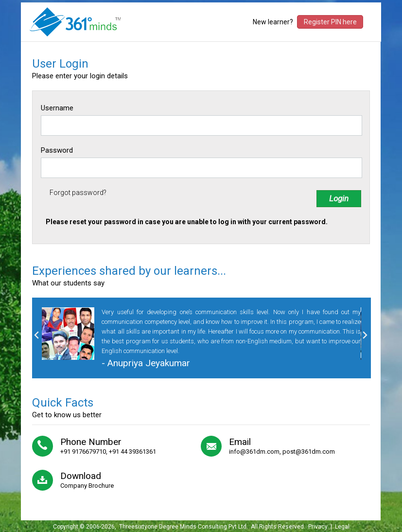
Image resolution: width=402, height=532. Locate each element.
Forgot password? (78, 193)
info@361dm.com (254, 452)
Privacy (318, 527)
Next (365, 335)
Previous (36, 335)
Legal (342, 527)
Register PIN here (330, 22)
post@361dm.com (309, 452)
